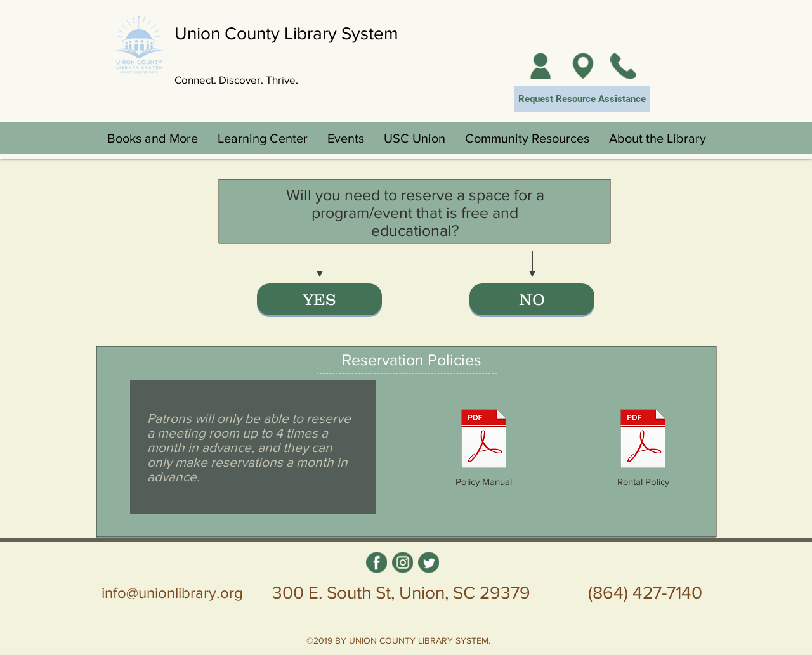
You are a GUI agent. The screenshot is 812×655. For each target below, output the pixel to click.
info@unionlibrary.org (172, 593)
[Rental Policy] (643, 447)
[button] (152, 138)
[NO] (532, 299)
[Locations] (582, 66)
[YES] (319, 299)
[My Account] (540, 66)
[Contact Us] (623, 66)
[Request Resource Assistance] (582, 99)
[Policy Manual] (484, 447)
